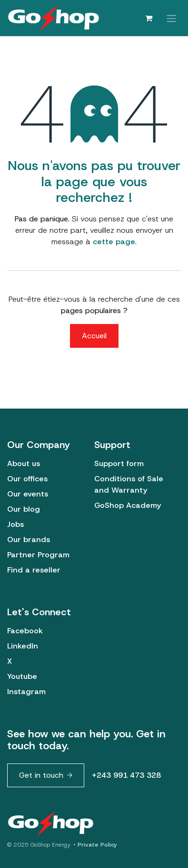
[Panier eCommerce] (148, 18)
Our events (28, 494)
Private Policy (97, 845)
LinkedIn (23, 646)
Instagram (26, 692)
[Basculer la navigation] (171, 18)
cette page (114, 242)
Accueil (94, 336)
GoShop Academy (128, 505)
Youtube (22, 676)
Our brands (29, 539)
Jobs (15, 524)
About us (24, 463)
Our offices (27, 479)
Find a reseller (34, 570)
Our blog (24, 509)
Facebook (25, 631)
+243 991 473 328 (126, 775)
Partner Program (38, 555)
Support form (119, 463)
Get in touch (41, 775)
